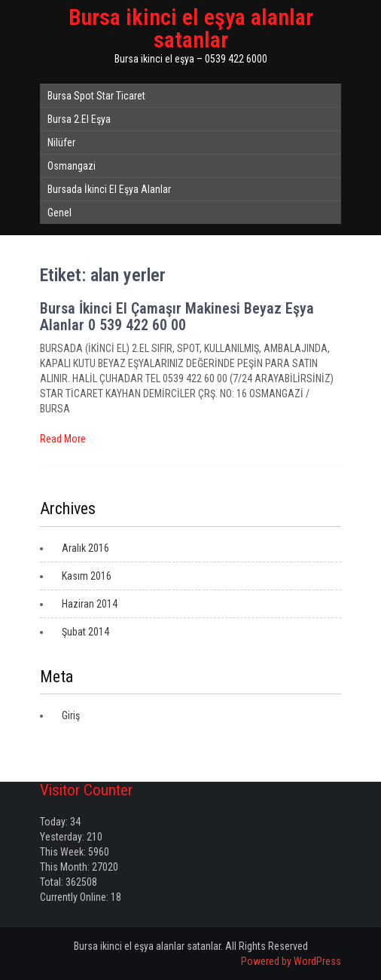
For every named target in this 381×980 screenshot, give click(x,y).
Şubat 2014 (85, 632)
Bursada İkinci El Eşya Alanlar (109, 189)
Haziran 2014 (90, 604)
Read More (63, 439)
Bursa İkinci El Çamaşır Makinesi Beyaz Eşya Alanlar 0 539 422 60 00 (177, 317)
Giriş (71, 715)
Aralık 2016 (85, 548)
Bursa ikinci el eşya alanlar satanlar (191, 28)
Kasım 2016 (87, 576)
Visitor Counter (86, 790)
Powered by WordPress (291, 961)
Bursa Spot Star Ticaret (96, 96)
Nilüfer (61, 142)
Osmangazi (72, 166)
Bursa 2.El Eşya (79, 119)
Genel (59, 213)
